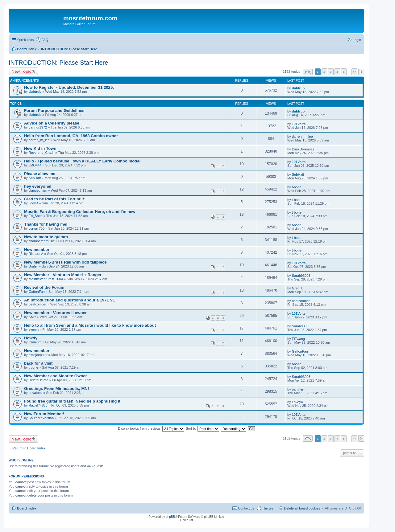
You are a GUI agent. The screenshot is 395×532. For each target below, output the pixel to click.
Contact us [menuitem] (246, 508)
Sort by (202, 428)
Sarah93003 (301, 276)
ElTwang (298, 339)
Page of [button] (308, 72)
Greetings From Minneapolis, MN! (56, 389)
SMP (32, 317)
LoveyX (298, 402)
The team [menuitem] (269, 508)
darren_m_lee (39, 140)
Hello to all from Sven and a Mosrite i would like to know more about (90, 325)
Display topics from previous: (151, 428)
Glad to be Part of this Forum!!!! (55, 199)
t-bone (297, 187)
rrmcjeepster (38, 355)
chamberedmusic (42, 241)
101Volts (299, 124)
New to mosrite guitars (46, 237)
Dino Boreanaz (303, 149)
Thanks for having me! (46, 224)
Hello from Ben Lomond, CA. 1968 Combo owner (71, 136)
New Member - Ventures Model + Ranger (63, 275)
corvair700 (37, 228)
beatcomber (38, 304)
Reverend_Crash (42, 153)
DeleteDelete (39, 380)
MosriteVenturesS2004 (46, 279)
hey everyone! (38, 186)
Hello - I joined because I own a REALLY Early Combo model (82, 161)
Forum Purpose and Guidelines (54, 110)
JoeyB (33, 203)
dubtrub (35, 92)
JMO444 (35, 165)
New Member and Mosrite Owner (56, 376)
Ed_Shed (36, 216)
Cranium (35, 342)
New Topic (21, 71)
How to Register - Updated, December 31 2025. (69, 87)
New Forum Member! (44, 414)
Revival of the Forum (44, 287)
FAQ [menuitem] (45, 40)
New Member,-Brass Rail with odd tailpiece (65, 262)
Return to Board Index (29, 448)
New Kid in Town (40, 148)
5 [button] (344, 72)
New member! (37, 250)
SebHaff (35, 178)
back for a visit (38, 363)
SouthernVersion (41, 418)
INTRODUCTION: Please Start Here (58, 63)
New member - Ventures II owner (55, 313)
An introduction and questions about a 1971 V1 (70, 300)
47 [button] (354, 72)
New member (37, 351)
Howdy (31, 338)
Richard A (36, 254)
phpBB (170, 517)
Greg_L (298, 288)
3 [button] (331, 72)
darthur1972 (38, 127)
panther (298, 389)
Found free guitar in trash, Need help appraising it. (73, 401)
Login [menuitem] (357, 40)
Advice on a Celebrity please (52, 123)
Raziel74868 (38, 405)
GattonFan (37, 292)
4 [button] (337, 72)
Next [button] (361, 72)
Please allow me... (41, 174)
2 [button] (324, 72)
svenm (34, 329)
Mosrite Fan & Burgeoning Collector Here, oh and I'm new (80, 212)
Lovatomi (36, 393)
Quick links (25, 40)
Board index (27, 508)
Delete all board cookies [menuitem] (302, 508)
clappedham (38, 190)
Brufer (33, 266)
